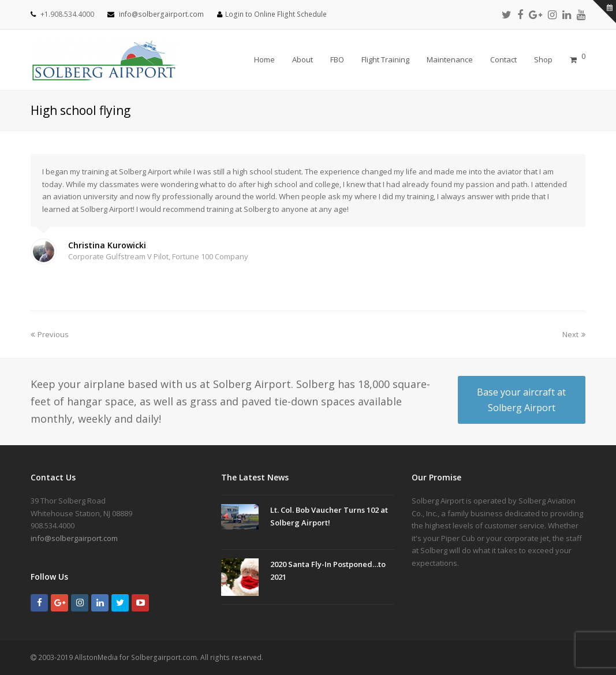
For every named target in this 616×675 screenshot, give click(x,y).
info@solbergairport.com (161, 14)
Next (574, 334)
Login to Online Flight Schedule (276, 14)
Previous (50, 334)
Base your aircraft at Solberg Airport (521, 400)
